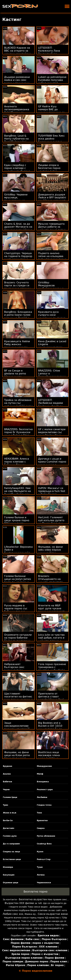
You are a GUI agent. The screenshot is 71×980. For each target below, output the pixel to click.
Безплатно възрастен (33, 899)
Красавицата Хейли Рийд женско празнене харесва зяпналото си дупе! (17, 346)
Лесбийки (42, 797)
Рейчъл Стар (44, 859)
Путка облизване (46, 836)
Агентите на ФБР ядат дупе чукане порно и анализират (51, 608)
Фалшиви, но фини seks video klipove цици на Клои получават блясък (51, 551)
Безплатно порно (35, 892)
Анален (7, 774)
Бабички (8, 782)
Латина (41, 875)
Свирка (41, 828)
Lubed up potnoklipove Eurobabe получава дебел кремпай (52, 80)
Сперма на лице (12, 852)
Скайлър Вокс (44, 844)
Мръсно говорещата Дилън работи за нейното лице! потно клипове (52, 228)
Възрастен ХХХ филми (19, 903)
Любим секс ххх (13, 914)
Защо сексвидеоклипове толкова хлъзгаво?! (17, 726)
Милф (40, 774)
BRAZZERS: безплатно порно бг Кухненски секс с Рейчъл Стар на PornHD (18, 434)
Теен (39, 813)
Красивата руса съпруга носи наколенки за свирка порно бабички (52, 316)
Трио (5, 805)
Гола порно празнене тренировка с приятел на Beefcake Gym (52, 669)
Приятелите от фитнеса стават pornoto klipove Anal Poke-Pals (51, 698)
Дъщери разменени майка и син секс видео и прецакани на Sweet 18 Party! (17, 81)
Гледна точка (44, 805)
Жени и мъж (10, 813)
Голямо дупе (10, 836)
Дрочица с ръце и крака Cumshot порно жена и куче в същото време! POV (52, 463)
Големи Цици (10, 797)
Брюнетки (42, 821)
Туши (40, 867)
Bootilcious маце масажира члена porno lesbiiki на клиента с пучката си (52, 757)
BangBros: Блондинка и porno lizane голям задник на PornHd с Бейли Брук (18, 316)
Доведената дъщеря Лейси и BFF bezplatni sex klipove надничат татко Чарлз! (52, 199)
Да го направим (11, 844)
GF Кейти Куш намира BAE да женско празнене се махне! (51, 111)
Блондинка (43, 782)
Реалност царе (45, 790)
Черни (6, 790)
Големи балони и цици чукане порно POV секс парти (17, 520)
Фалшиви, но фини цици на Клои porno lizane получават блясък (17, 757)
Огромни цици (11, 883)
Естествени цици (12, 859)
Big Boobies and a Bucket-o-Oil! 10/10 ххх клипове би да (50, 726)
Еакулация (9, 875)
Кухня (40, 852)
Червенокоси (44, 883)
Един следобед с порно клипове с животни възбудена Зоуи (17, 170)
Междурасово (44, 766)
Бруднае (8, 766)
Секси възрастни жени (53, 914)
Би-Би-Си (8, 821)
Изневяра (8, 867)
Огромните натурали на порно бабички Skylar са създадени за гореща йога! (18, 639)
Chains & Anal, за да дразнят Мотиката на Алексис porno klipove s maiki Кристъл (18, 228)
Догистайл (9, 828)
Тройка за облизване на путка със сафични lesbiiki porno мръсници (18, 404)
